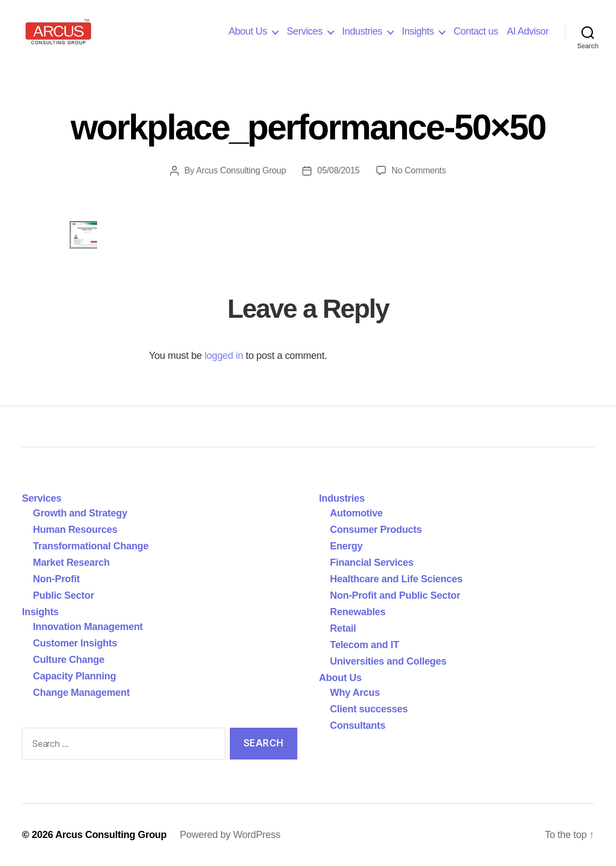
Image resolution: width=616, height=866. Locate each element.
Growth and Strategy (80, 513)
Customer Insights (78, 643)
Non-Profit (56, 579)
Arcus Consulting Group (241, 170)
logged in (224, 356)
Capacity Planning (74, 676)
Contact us (476, 31)
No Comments (419, 170)
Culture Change (69, 660)
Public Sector (64, 595)
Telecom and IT (365, 645)
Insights (418, 31)
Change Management (81, 693)
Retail (343, 628)
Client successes (369, 709)
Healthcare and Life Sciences (397, 579)
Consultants (358, 726)
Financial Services (372, 563)
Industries (362, 31)
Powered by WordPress (230, 835)
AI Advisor (528, 31)
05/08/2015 (338, 170)
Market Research (71, 563)
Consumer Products (376, 530)
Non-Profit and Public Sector (395, 595)
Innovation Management (88, 627)
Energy (346, 546)
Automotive (357, 513)
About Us (248, 31)
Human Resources (75, 530)
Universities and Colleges (388, 661)
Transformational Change (91, 546)
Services (305, 31)
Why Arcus (355, 693)
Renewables (358, 612)
